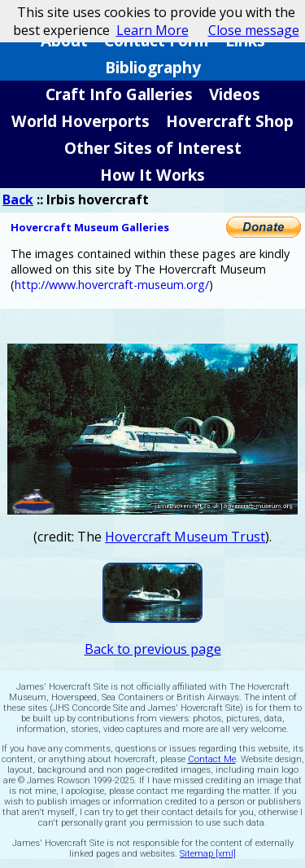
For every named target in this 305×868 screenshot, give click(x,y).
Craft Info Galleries (119, 94)
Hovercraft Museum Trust (185, 537)
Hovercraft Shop (230, 121)
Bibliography (153, 67)
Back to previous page (153, 649)
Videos (235, 94)
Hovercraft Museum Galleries (90, 227)
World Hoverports (81, 121)
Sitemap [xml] (208, 854)
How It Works (152, 175)
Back (18, 199)
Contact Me (212, 759)
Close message (254, 30)
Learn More (152, 30)
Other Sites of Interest (153, 148)
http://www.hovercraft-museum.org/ (112, 285)
